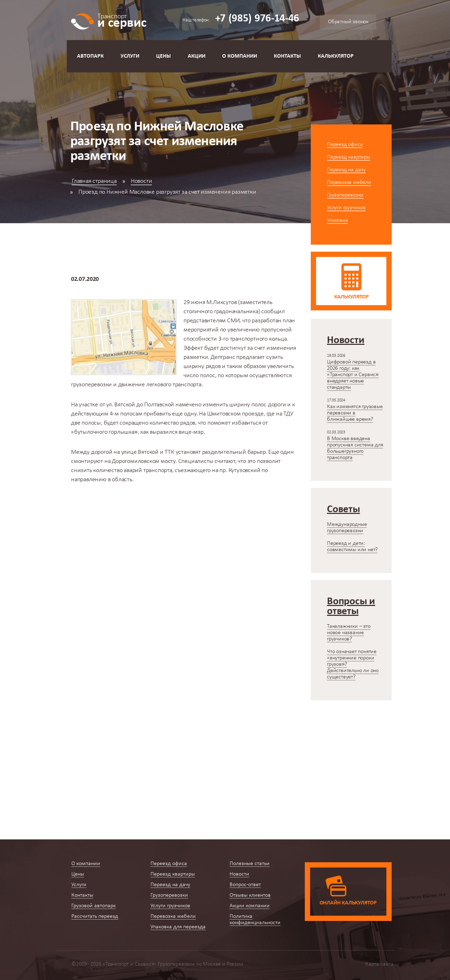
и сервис (122, 20)
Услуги (130, 56)
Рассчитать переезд (95, 916)
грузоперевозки (91, 385)
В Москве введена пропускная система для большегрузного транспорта (355, 448)
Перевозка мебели (349, 182)
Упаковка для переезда (178, 927)
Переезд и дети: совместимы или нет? (352, 547)
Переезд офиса (345, 144)
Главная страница (94, 181)
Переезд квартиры (349, 157)
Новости (142, 181)
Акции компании (250, 906)
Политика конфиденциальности (255, 920)
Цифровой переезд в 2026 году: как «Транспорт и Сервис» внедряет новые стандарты (353, 375)
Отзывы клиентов (250, 895)
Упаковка (337, 220)
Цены (163, 56)
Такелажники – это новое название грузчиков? (349, 633)
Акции (197, 56)
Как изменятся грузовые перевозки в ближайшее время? (355, 413)
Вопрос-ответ (245, 885)
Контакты (287, 56)
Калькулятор (336, 56)
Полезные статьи (250, 864)
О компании (240, 56)
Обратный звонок (348, 22)
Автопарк (90, 56)
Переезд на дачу (346, 170)
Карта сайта (380, 964)
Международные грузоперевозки (347, 528)
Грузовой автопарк (94, 906)
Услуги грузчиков (346, 208)
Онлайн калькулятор (348, 903)
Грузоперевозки (345, 195)
